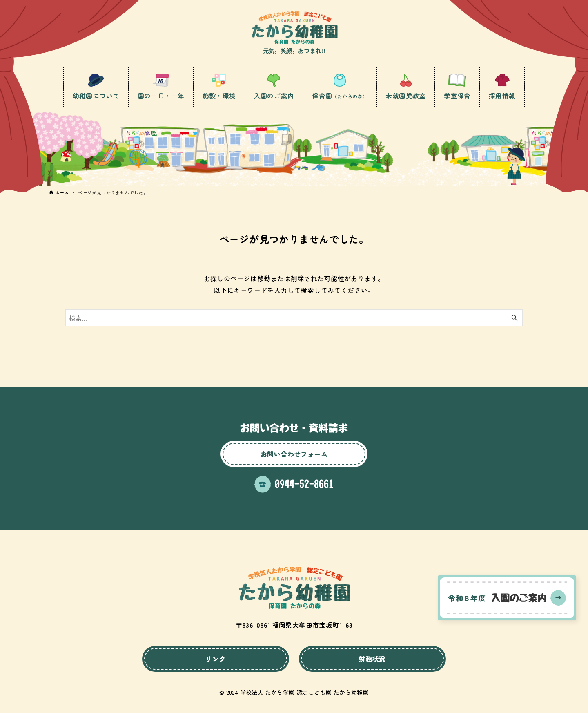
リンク (215, 659)
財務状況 (372, 659)
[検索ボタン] (514, 318)
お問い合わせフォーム (294, 454)
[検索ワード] (294, 318)
